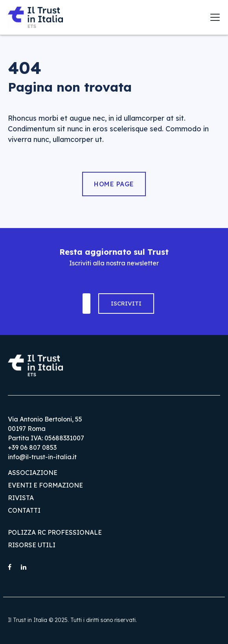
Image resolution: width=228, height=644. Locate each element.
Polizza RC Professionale (55, 532)
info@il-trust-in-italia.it (42, 457)
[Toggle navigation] (215, 17)
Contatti (24, 510)
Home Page (114, 184)
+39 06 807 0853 (32, 447)
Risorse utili (32, 545)
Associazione (33, 473)
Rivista (21, 498)
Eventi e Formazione (45, 485)
